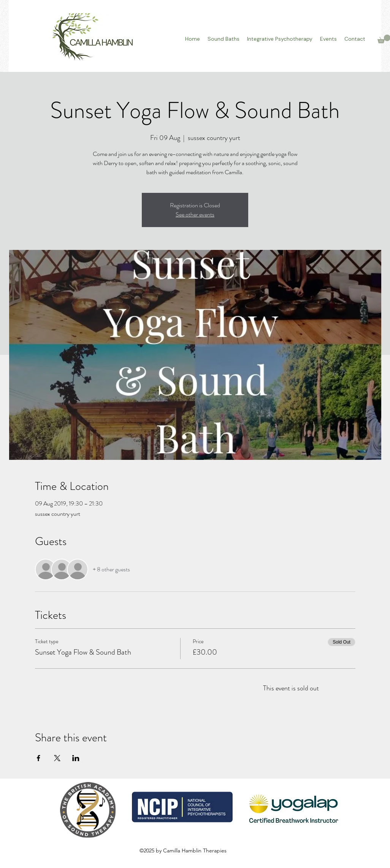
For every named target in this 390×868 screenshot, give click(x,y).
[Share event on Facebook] (39, 758)
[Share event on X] (57, 758)
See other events (195, 214)
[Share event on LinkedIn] (76, 758)
